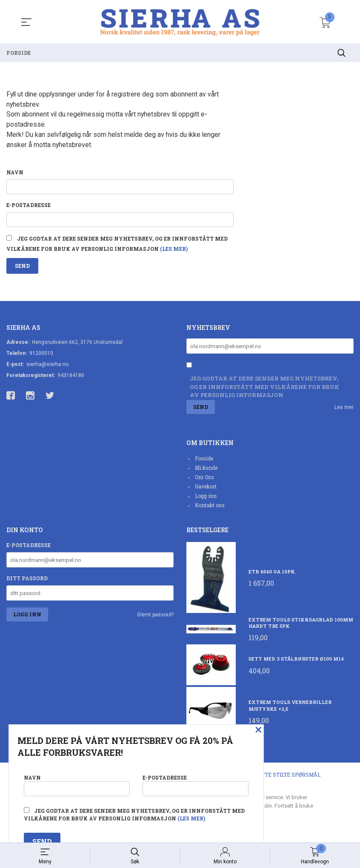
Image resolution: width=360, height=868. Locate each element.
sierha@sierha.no (47, 367)
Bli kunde (206, 470)
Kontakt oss (210, 508)
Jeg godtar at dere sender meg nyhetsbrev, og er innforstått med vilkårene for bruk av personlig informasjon (264, 389)
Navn (15, 173)
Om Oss (204, 479)
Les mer (344, 410)
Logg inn (206, 498)
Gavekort (206, 489)
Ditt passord (27, 581)
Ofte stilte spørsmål (289, 777)
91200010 (41, 356)
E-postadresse (29, 206)
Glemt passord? (155, 617)
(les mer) (174, 251)
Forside (204, 461)
